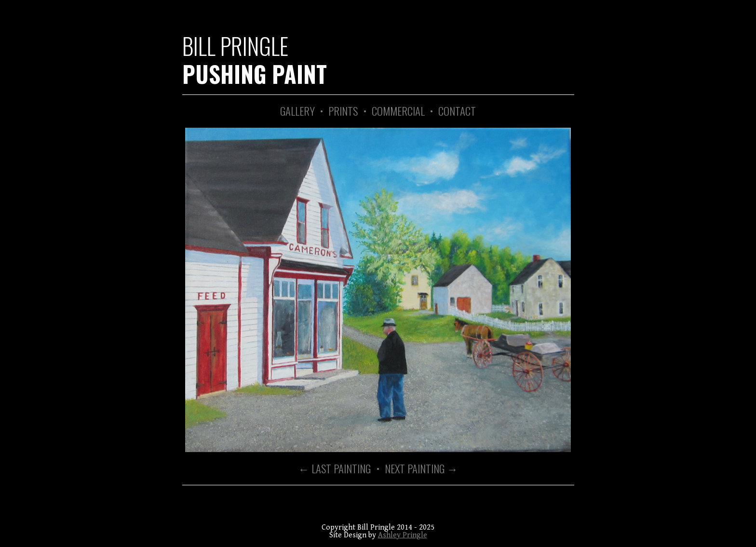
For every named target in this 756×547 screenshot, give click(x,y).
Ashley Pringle (403, 535)
